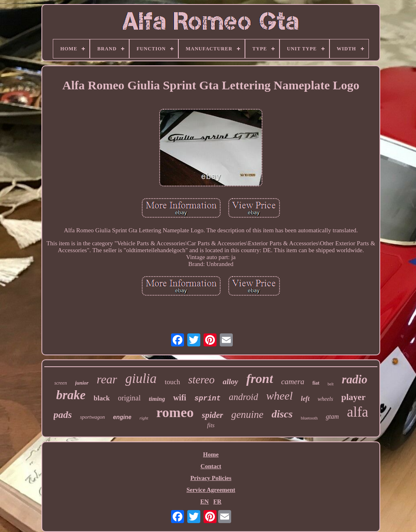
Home (211, 454)
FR (217, 502)
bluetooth (309, 418)
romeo (175, 412)
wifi (180, 398)
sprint (207, 398)
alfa (357, 412)
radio (354, 379)
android (243, 397)
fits (211, 425)
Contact (211, 466)
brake (71, 395)
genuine (247, 414)
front (260, 378)
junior (82, 383)
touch (172, 382)
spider (213, 415)
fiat (316, 383)
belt (330, 384)
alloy (230, 382)
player (353, 397)
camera (293, 382)
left (305, 399)
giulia (141, 378)
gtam (332, 416)
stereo (201, 380)
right (144, 418)
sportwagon (92, 417)
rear (107, 379)
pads (63, 415)
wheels (325, 399)
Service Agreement (211, 490)
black (102, 398)
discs (282, 414)
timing (157, 399)
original (129, 398)
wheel (279, 396)
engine (122, 417)
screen (61, 383)
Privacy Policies (211, 478)
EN (205, 502)
